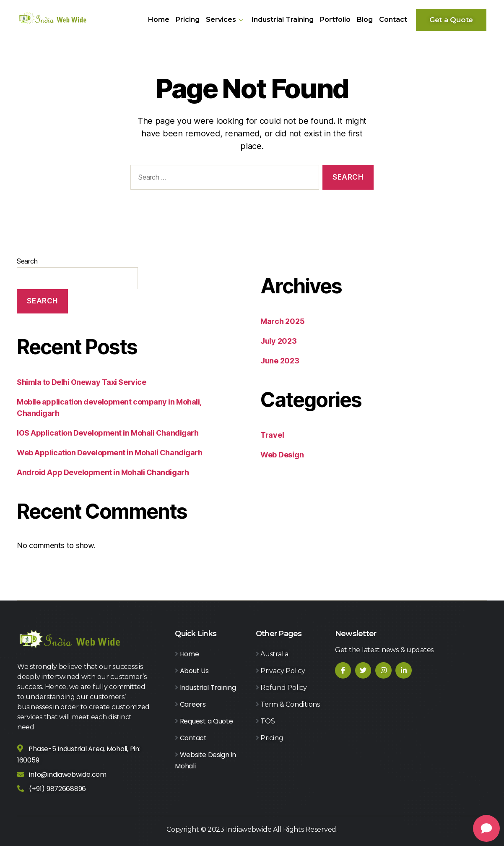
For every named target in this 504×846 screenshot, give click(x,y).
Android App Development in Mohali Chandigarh (103, 472)
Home (159, 20)
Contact (393, 20)
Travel (272, 435)
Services (226, 20)
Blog (365, 20)
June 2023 (280, 361)
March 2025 (282, 321)
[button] (451, 20)
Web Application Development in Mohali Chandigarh (109, 453)
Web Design (282, 455)
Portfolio (335, 20)
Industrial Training (283, 20)
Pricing (188, 20)
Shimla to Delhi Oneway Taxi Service (81, 382)
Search (27, 261)
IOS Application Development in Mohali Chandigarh (108, 433)
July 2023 (279, 341)
